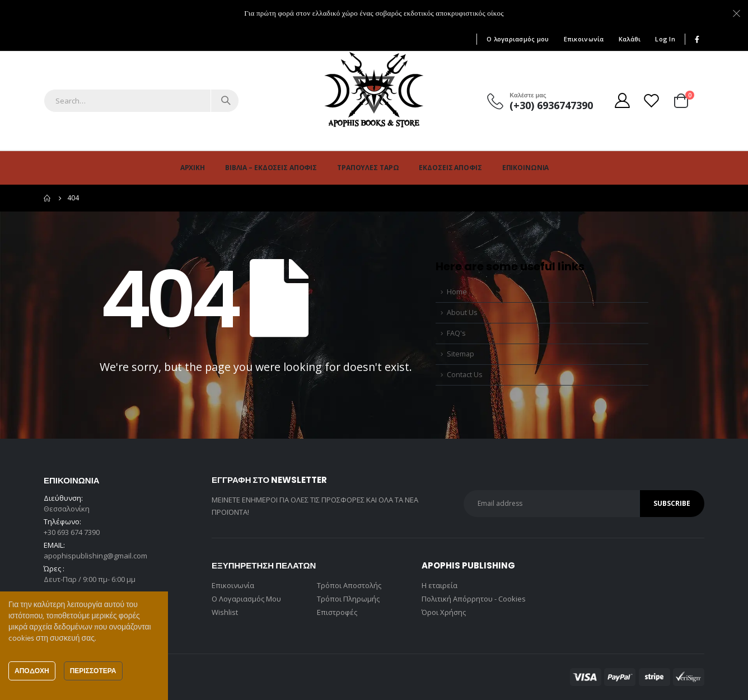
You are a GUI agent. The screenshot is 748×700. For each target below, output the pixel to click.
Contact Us (465, 375)
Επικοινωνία (584, 39)
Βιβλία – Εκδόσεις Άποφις (271, 168)
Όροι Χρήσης (444, 612)
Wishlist (225, 612)
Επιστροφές (337, 612)
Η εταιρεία (440, 585)
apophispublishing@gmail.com (95, 556)
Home (457, 292)
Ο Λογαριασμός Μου (246, 599)
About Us (462, 313)
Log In (665, 39)
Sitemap (461, 354)
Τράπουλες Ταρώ (368, 168)
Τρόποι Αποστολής (349, 585)
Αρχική (193, 168)
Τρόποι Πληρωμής (348, 599)
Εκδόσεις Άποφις (450, 168)
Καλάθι (630, 39)
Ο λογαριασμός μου (518, 39)
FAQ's (456, 333)
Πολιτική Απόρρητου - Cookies (474, 599)
